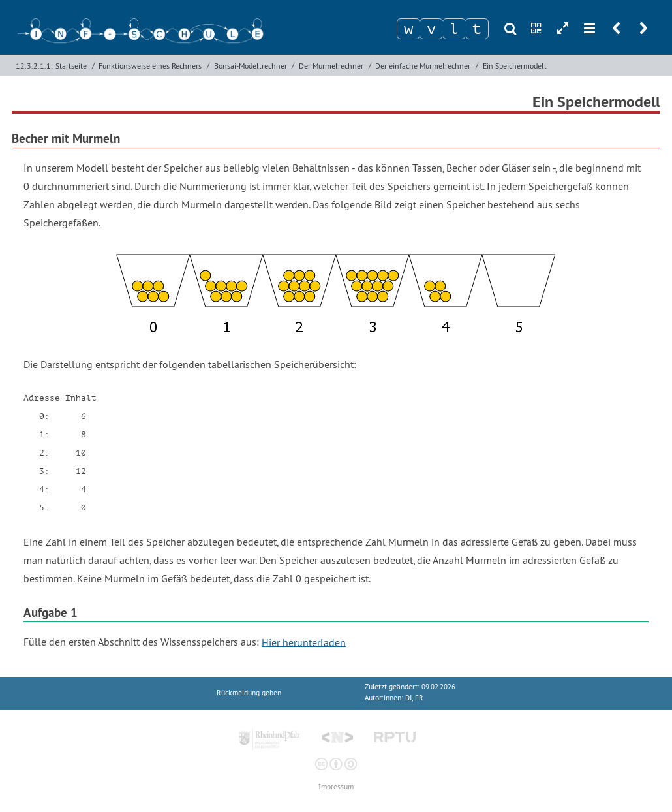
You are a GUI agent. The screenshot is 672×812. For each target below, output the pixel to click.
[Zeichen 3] (454, 29)
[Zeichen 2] (431, 29)
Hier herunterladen (304, 642)
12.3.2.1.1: (34, 66)
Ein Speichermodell (515, 66)
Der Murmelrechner (331, 66)
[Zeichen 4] (477, 29)
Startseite (71, 66)
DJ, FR (414, 698)
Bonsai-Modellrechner (251, 66)
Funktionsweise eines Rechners (150, 66)
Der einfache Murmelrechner (423, 66)
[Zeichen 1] (408, 29)
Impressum (336, 787)
